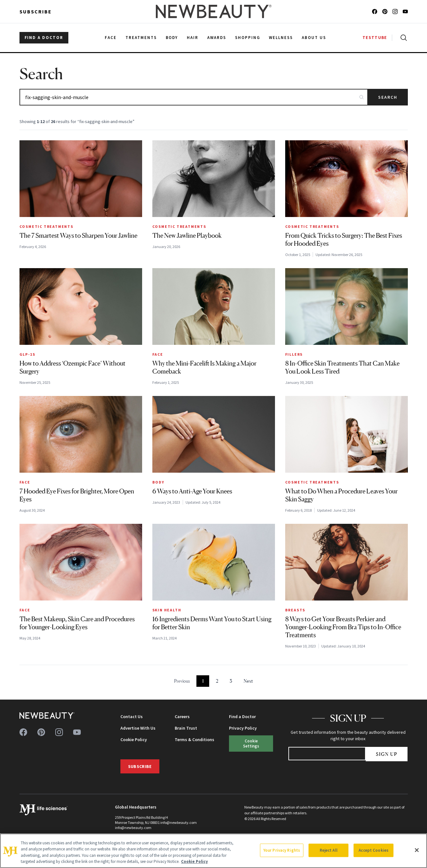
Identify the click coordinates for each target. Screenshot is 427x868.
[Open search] (402, 38)
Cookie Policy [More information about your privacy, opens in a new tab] (194, 861)
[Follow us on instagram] (395, 12)
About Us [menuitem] (314, 38)
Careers (182, 717)
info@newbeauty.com (133, 828)
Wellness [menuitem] (281, 38)
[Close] (417, 850)
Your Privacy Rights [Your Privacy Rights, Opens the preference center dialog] (282, 850)
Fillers (294, 354)
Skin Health (167, 610)
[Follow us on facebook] (375, 12)
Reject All (329, 850)
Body (158, 482)
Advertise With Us (138, 728)
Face (158, 354)
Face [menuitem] (111, 38)
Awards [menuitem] (217, 38)
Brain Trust (186, 728)
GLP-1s (27, 354)
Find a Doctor (242, 717)
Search (388, 97)
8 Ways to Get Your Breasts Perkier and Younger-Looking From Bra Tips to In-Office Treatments (343, 627)
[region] (213, 851)
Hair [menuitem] (193, 38)
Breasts (295, 610)
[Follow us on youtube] (405, 12)
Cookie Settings (251, 743)
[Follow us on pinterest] (385, 12)
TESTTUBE (375, 38)
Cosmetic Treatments (46, 226)
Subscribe (36, 12)
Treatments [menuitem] (141, 38)
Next (248, 681)
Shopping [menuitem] (248, 38)
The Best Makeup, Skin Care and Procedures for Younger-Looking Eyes (77, 623)
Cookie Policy (134, 740)
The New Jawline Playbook (187, 236)
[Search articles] (194, 97)
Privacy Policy (243, 728)
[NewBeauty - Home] (213, 12)
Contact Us (132, 717)
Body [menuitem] (172, 38)
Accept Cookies (374, 850)
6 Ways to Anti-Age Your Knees (192, 491)
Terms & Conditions (194, 740)
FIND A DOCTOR (44, 38)
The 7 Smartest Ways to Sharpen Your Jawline (78, 236)
